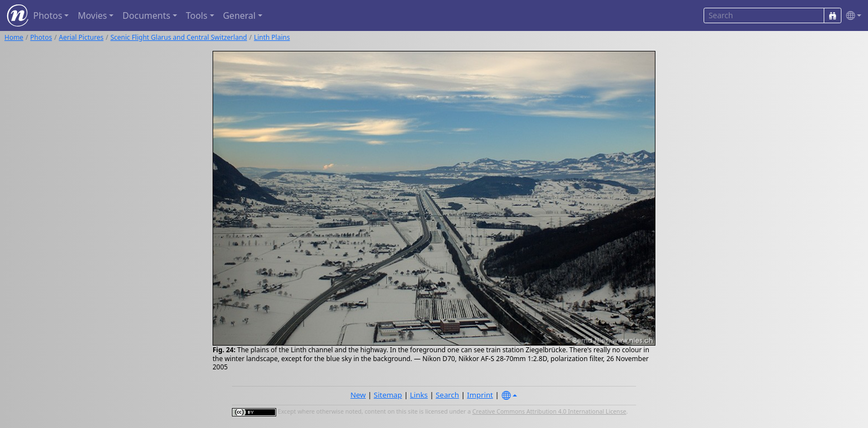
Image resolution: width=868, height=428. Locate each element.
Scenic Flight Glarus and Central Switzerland (179, 37)
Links (419, 395)
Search (447, 395)
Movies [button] (92, 15)
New (358, 395)
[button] (851, 16)
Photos (41, 37)
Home (14, 37)
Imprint (480, 395)
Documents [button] (146, 15)
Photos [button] (48, 15)
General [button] (239, 15)
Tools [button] (197, 15)
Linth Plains (272, 37)
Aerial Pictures (81, 37)
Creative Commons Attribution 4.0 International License (549, 411)
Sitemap (388, 395)
